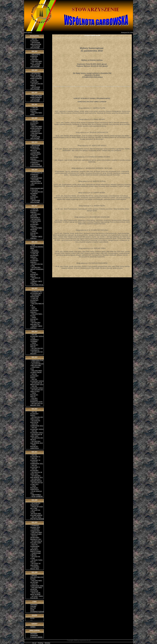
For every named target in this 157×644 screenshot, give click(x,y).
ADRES (33, 627)
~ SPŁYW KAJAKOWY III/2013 (34, 376)
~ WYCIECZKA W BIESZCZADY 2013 (37, 384)
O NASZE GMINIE (36, 637)
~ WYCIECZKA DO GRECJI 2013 (37, 391)
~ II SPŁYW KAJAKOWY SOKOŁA (34, 211)
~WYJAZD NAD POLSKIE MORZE (36, 515)
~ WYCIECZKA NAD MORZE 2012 (37, 442)
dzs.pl (34, 643)
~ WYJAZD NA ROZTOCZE (35, 422)
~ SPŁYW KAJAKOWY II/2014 (37, 336)
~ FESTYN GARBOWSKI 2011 (37, 463)
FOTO (32, 618)
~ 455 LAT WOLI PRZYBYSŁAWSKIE (37, 518)
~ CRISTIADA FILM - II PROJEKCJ (37, 361)
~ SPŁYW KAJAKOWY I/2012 (37, 432)
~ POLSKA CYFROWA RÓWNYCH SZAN (36, 400)
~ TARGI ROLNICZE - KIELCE (35, 197)
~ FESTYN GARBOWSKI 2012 (37, 425)
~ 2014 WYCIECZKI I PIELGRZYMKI (37, 365)
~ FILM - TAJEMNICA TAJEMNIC (34, 340)
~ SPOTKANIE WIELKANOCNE (36, 44)
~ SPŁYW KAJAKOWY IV (35, 456)
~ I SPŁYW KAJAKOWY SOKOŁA (34, 109)
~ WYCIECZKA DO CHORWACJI (37, 349)
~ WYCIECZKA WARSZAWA (35, 296)
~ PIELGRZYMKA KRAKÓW (36, 134)
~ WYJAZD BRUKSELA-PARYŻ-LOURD (36, 550)
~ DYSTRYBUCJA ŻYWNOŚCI (36, 162)
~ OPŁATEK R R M (37, 285)
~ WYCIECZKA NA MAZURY (37, 353)
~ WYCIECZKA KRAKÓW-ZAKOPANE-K (35, 216)
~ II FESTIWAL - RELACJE (36, 150)
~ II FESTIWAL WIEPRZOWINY (36, 153)
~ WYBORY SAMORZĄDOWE (36, 177)
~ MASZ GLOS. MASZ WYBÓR (36, 594)
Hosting (40, 643)
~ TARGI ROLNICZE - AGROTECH (35, 447)
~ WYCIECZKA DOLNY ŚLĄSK (35, 74)
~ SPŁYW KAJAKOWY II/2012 (37, 429)
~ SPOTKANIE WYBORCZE (35, 146)
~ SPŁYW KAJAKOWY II (35, 466)
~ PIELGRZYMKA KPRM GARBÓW (36, 78)
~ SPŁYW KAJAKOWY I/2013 (37, 387)
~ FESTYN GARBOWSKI (35, 546)
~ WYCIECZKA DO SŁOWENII (37, 193)
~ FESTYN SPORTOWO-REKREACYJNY (36, 538)
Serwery (47, 643)
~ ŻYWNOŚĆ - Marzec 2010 (35, 568)
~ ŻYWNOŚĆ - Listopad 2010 (35, 530)
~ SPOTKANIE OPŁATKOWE (35, 47)
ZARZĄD (33, 607)
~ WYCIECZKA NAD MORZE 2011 (37, 477)
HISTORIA (34, 605)
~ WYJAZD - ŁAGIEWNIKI (35, 251)
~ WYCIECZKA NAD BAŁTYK (35, 324)
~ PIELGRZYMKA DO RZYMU (36, 582)
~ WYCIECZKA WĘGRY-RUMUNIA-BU (37, 269)
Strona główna (28, 33)
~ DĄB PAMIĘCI (36, 495)
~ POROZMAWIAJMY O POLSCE (37, 188)
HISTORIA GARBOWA (34, 635)
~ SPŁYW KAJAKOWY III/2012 (34, 414)
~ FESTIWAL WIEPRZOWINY (36, 181)
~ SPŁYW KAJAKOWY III (35, 459)
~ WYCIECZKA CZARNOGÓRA (36, 220)
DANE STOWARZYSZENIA (37, 611)
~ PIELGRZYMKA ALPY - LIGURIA (36, 62)
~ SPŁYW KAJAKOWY (35, 40)
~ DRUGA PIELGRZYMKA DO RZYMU (37, 577)
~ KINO (33, 307)
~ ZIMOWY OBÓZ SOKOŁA (36, 238)
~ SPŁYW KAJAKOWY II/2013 (37, 380)
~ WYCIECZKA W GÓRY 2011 (36, 473)
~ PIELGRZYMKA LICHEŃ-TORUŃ (36, 372)
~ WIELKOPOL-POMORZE (36, 55)
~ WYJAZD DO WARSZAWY (35, 504)
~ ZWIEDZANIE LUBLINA (36, 554)
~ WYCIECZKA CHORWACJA (35, 131)
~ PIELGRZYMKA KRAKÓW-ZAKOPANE (36, 589)
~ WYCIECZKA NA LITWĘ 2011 (37, 484)
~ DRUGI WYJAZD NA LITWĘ (37, 508)
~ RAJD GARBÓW (37, 497)
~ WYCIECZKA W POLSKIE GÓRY (36, 542)
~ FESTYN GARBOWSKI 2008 (37, 585)
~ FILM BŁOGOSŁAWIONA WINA (37, 247)
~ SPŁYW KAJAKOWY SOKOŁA (34, 311)
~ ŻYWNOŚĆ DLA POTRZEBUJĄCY (36, 293)
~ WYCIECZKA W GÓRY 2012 (36, 435)
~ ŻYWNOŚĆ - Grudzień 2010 (35, 527)
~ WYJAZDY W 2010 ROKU (35, 564)
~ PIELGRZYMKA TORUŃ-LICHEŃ (36, 533)
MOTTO (33, 608)
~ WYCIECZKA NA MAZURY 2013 (37, 404)
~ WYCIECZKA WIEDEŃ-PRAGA (36, 480)
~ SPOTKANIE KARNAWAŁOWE (36, 165)
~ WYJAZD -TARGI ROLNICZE (37, 597)
